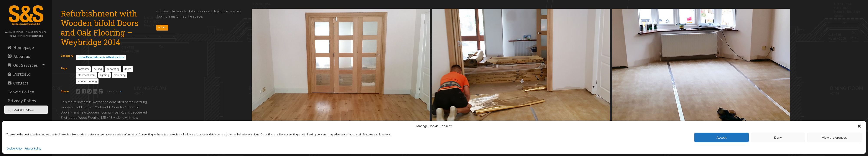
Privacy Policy (33, 149)
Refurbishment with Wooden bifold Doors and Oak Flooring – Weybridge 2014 (100, 28)
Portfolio (19, 74)
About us (19, 56)
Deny (778, 137)
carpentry (83, 69)
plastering (120, 75)
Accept (722, 137)
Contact (18, 83)
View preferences (834, 137)
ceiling (98, 69)
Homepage (21, 47)
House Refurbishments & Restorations (101, 57)
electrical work (86, 75)
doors (128, 69)
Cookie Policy (15, 149)
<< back (162, 27)
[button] (859, 126)
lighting (104, 75)
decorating (113, 69)
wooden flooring (87, 81)
